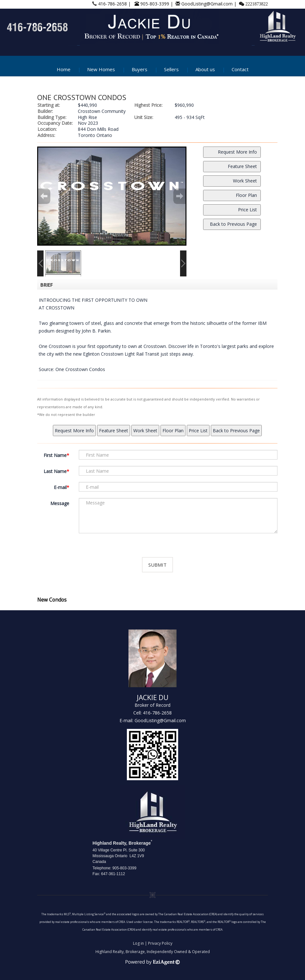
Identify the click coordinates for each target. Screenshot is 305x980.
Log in (138, 943)
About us (205, 69)
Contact (240, 69)
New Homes (101, 69)
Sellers (171, 69)
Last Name (55, 471)
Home (64, 69)
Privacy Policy (160, 943)
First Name (55, 455)
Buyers (140, 69)
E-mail (60, 487)
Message (60, 503)
